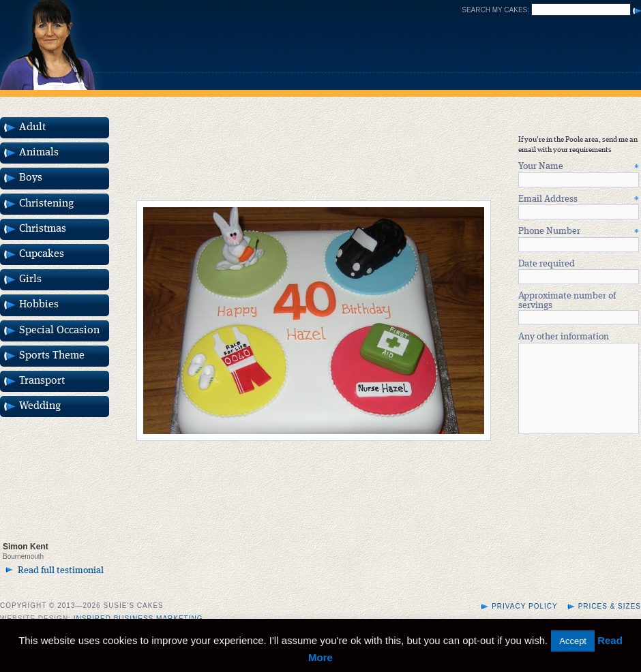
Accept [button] (573, 641)
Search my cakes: (495, 10)
